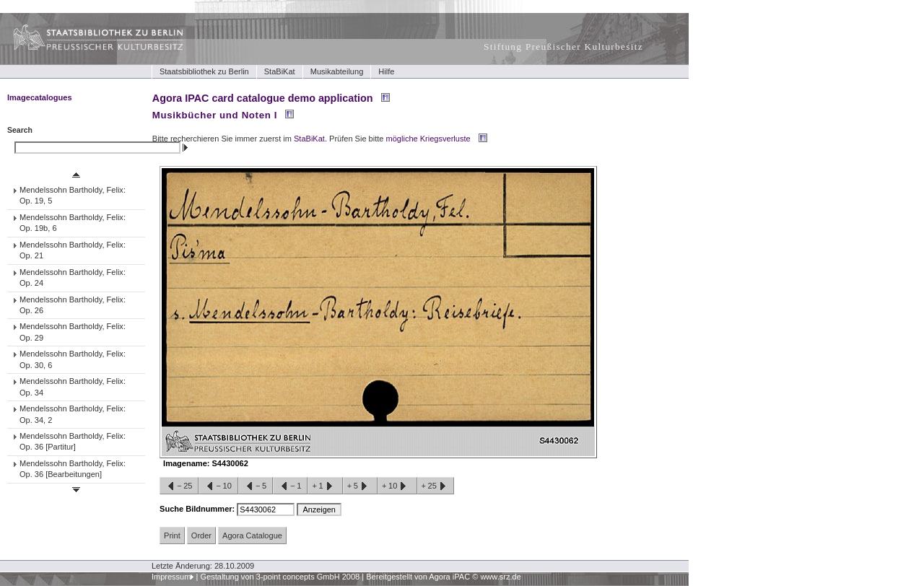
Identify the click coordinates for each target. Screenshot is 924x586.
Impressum (171, 577)
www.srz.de (500, 577)
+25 (436, 486)
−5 (256, 486)
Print (172, 535)
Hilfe (386, 71)
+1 (325, 486)
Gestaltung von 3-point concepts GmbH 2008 (280, 577)
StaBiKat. (310, 139)
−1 (290, 486)
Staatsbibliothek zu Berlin (204, 71)
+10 (397, 486)
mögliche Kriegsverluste (428, 139)
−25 (179, 486)
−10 (218, 486)
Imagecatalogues (40, 97)
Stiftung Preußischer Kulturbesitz (563, 47)
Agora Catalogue (252, 535)
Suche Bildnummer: (198, 509)
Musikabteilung (337, 71)
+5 (360, 486)
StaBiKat (280, 71)
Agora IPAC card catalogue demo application (263, 98)
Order (201, 535)
